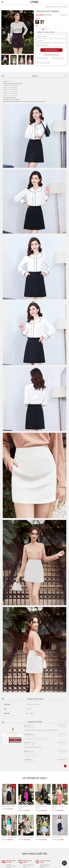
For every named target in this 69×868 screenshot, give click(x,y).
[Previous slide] (4, 33)
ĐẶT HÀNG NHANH (51, 50)
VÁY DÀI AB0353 (57, 837)
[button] (5, 60)
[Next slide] (31, 33)
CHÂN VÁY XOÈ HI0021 (8, 806)
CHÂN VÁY (48, 7)
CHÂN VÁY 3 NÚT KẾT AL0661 (42, 807)
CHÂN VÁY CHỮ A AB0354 (60, 7)
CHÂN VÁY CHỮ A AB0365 (9, 837)
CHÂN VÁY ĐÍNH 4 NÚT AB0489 (25, 807)
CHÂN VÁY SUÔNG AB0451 (58, 807)
